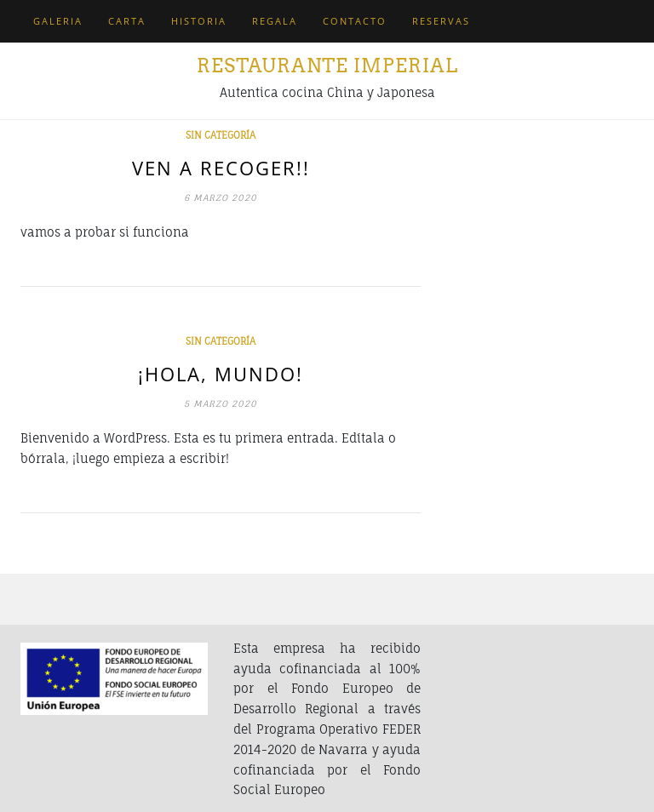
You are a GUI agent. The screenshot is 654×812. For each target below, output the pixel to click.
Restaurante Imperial (327, 66)
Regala (275, 21)
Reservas (441, 21)
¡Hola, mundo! (221, 374)
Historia (199, 21)
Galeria (58, 21)
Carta (127, 21)
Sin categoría (221, 135)
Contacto (355, 21)
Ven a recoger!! (221, 168)
